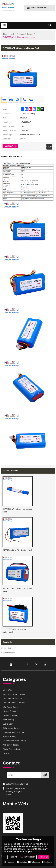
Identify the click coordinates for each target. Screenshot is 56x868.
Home (6, 34)
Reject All (13, 857)
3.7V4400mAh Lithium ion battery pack (17, 510)
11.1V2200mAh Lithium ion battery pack (14, 631)
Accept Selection (28, 857)
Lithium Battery (7, 648)
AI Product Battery (25, 34)
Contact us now (39, 8)
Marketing (47, 862)
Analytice (22, 862)
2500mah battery (8, 652)
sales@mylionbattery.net (17, 784)
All (13, 34)
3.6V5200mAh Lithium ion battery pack (17, 590)
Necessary (10, 862)
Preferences (34, 862)
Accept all (44, 857)
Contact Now (10, 146)
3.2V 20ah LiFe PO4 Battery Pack (17, 550)
